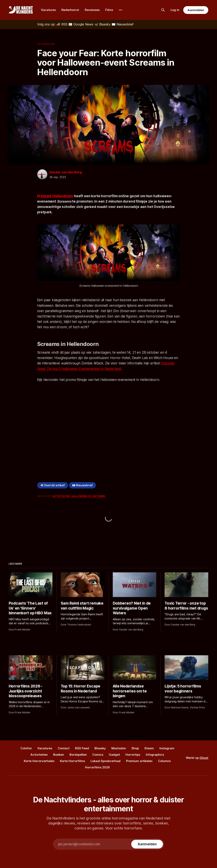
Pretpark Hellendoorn (55, 196)
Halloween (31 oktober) (88, 496)
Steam (149, 748)
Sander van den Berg (66, 172)
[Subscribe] (147, 844)
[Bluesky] (103, 24)
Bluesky (100, 748)
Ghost (204, 758)
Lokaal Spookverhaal (106, 761)
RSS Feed (82, 748)
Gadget (114, 755)
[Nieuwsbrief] (123, 24)
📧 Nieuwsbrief (82, 485)
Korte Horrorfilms (72, 761)
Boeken (59, 755)
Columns (164, 761)
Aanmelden (196, 10)
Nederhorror (70, 10)
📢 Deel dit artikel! (53, 485)
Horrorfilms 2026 (97, 767)
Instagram (167, 748)
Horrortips (133, 755)
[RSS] (62, 24)
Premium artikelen (139, 761)
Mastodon (119, 748)
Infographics (155, 755)
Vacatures (48, 10)
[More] (121, 10)
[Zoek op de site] (163, 10)
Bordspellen (78, 755)
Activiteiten (46, 44)
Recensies (92, 10)
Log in (175, 10)
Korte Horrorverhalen (39, 761)
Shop (135, 748)
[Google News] (81, 24)
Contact (64, 748)
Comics (98, 755)
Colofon (26, 748)
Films (109, 10)
